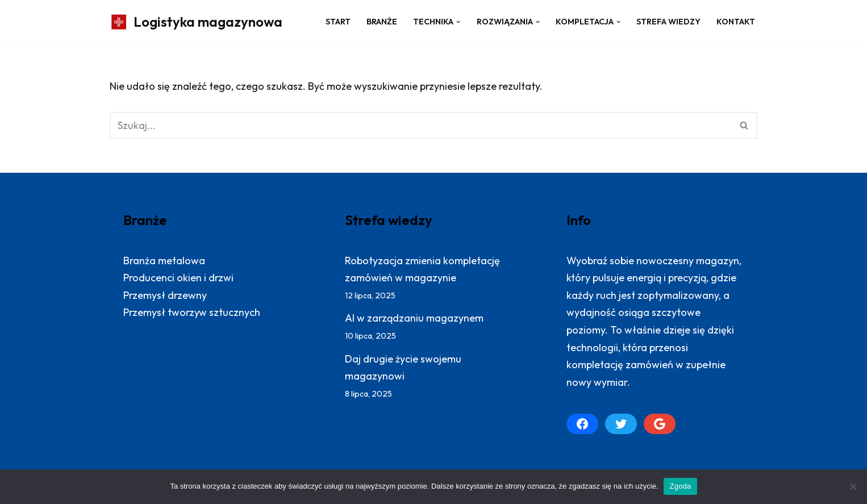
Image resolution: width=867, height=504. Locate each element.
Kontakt (736, 22)
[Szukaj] (421, 125)
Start (338, 22)
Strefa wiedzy (668, 22)
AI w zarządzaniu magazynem (414, 318)
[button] (458, 22)
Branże (382, 22)
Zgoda (680, 486)
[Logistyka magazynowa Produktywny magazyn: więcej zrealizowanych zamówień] (196, 22)
